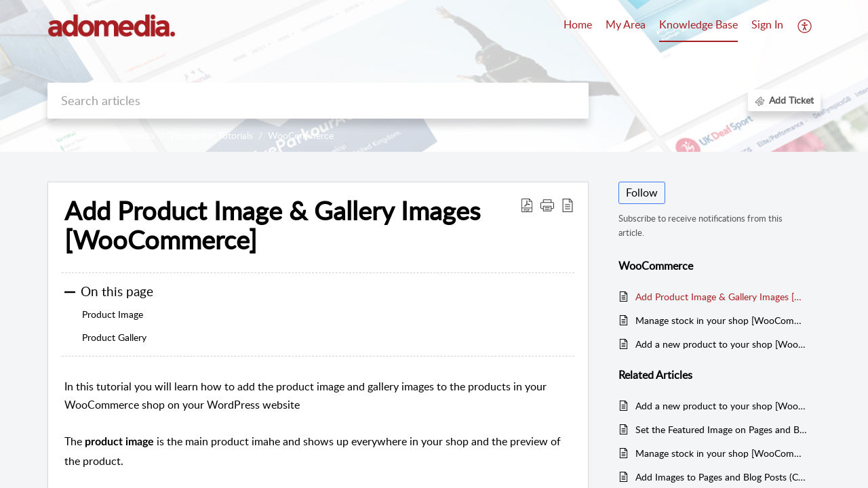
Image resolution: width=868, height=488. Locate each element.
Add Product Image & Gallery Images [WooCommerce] (721, 297)
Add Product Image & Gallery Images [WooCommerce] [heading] (272, 226)
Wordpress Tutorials (211, 135)
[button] (805, 26)
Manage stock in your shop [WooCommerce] (721, 320)
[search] (318, 101)
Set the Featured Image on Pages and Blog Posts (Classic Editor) (721, 429)
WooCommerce (301, 135)
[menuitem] (767, 26)
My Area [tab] (626, 24)
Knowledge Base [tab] (698, 24)
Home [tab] (578, 24)
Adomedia (134, 135)
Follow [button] (642, 192)
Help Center (73, 135)
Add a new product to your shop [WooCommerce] (721, 344)
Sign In (767, 24)
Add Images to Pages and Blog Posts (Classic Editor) (721, 477)
